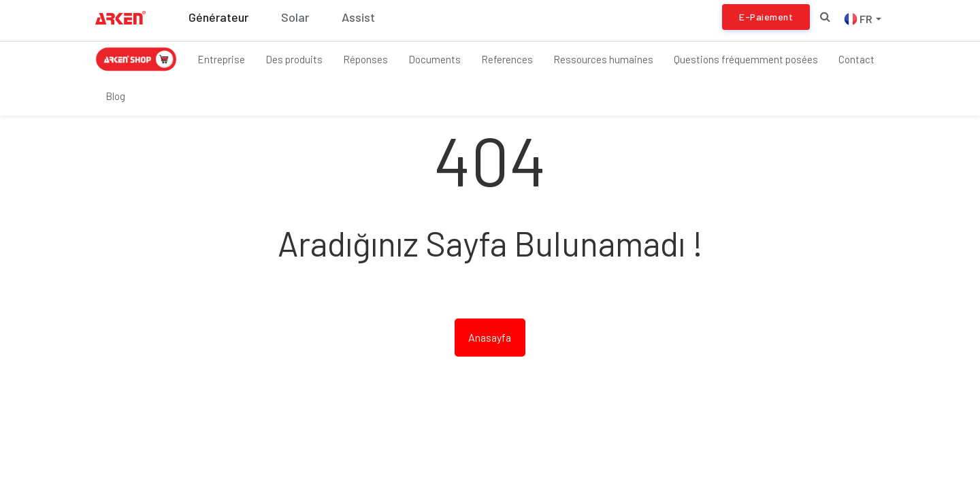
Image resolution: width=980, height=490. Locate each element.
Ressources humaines (603, 59)
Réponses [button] (365, 59)
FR (863, 19)
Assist (358, 17)
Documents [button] (435, 59)
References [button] (507, 59)
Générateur (218, 17)
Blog (115, 96)
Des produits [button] (294, 59)
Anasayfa (490, 337)
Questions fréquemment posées (746, 59)
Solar (295, 17)
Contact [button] (856, 59)
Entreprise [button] (221, 59)
